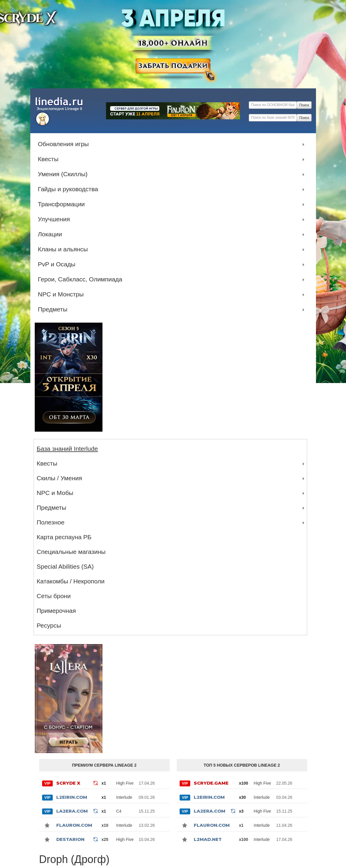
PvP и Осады (58, 264)
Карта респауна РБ (64, 537)
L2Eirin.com (72, 797)
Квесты (50, 159)
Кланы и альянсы (64, 249)
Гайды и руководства (70, 189)
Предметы (54, 309)
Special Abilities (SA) (65, 566)
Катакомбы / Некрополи (71, 581)
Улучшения (56, 219)
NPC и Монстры (62, 294)
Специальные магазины (71, 552)
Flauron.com (74, 825)
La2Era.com (72, 811)
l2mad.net (208, 839)
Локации (52, 234)
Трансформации (63, 204)
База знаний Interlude (67, 449)
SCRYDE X (68, 783)
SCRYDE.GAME (211, 783)
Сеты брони (54, 596)
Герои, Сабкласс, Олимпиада (82, 279)
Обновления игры (65, 144)
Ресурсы (49, 625)
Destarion (70, 839)
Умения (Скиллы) (64, 174)
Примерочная (56, 611)
